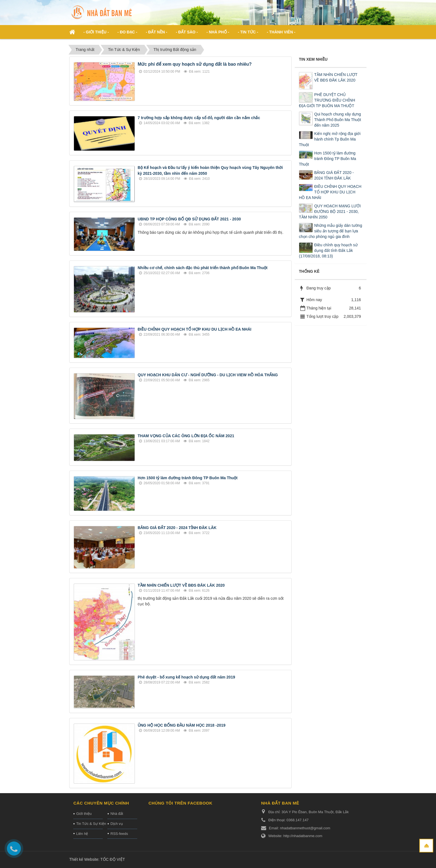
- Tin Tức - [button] (248, 32)
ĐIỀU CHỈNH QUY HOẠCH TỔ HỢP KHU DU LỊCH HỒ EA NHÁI (195, 329)
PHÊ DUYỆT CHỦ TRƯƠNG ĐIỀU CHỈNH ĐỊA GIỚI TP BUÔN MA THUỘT (327, 100)
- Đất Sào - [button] (187, 32)
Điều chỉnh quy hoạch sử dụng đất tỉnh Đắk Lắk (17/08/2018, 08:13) (328, 250)
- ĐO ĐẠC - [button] (127, 32)
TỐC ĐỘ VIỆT (113, 859)
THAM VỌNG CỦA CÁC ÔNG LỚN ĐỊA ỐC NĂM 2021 (186, 436)
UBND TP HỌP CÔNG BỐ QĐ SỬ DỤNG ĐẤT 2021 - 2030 (189, 219)
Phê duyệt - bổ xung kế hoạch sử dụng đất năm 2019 (186, 677)
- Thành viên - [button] (281, 32)
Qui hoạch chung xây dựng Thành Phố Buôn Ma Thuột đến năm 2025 (338, 120)
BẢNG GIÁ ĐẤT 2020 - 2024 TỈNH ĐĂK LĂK (177, 528)
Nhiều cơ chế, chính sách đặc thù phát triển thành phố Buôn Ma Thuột (203, 268)
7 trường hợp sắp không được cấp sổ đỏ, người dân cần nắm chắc (199, 118)
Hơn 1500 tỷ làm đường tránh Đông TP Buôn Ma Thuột (188, 478)
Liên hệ (82, 834)
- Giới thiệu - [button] (96, 32)
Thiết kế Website (84, 859)
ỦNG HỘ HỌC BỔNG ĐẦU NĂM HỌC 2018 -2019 (182, 725)
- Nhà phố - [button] (218, 32)
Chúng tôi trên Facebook (180, 803)
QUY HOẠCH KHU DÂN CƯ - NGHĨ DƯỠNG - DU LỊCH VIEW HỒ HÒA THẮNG (208, 375)
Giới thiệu (84, 814)
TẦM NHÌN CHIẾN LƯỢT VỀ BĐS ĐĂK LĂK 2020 (181, 585)
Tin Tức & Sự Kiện (89, 824)
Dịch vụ (117, 824)
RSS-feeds (119, 834)
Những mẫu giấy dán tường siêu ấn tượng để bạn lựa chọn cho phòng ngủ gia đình (330, 231)
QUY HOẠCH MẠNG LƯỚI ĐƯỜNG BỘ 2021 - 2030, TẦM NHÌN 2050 (330, 212)
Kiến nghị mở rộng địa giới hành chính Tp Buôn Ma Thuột (330, 139)
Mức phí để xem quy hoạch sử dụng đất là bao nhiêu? (195, 64)
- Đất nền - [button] (157, 32)
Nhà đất (117, 814)
